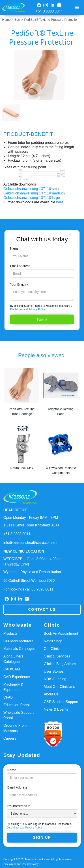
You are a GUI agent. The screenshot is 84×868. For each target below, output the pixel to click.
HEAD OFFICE (15, 510)
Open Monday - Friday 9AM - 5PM (31, 518)
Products (10, 633)
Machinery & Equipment (13, 687)
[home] (12, 8)
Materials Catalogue (19, 649)
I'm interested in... (20, 806)
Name (14, 248)
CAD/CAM (12, 669)
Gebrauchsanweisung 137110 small (32, 189)
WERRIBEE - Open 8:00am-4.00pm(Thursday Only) (32, 562)
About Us (51, 694)
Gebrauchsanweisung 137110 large (32, 198)
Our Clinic (52, 649)
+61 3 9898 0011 (49, 11)
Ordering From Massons (15, 728)
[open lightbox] (42, 75)
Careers (10, 738)
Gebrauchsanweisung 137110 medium (34, 193)
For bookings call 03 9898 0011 (28, 589)
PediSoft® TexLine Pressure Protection (51, 20)
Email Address (20, 266)
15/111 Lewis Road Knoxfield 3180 (31, 525)
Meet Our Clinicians (60, 687)
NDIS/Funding (55, 679)
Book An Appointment (61, 633)
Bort (17, 20)
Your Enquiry (19, 284)
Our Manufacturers (18, 641)
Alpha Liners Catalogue (13, 659)
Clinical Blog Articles (60, 664)
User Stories (54, 671)
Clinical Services (57, 656)
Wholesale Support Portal (18, 715)
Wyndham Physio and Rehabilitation (32, 572)
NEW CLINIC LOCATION (24, 551)
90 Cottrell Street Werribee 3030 (29, 581)
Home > (8, 20)
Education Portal (16, 705)
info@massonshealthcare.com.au (30, 543)
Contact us (42, 610)
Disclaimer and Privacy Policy (28, 309)
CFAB (8, 697)
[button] (78, 8)
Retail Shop (53, 641)
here (60, 202)
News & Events (56, 709)
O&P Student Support (61, 702)
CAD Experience (17, 677)
